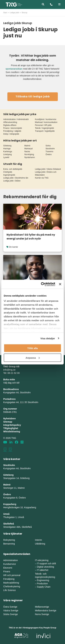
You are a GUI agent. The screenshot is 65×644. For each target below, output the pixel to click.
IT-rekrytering (42, 560)
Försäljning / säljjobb (12, 131)
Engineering (43, 580)
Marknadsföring (11, 583)
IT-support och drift (46, 564)
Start (5, 13)
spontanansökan (14, 69)
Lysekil (6, 157)
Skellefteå (9, 524)
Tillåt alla (32, 348)
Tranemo (49, 152)
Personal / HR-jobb (43, 125)
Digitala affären (10, 125)
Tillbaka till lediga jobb (33, 96)
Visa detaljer (48, 338)
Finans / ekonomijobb (13, 128)
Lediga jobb (14, 13)
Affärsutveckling (10, 122)
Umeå (6, 514)
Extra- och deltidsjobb (13, 169)
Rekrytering (9, 540)
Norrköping (29, 154)
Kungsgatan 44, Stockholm (17, 392)
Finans (7, 571)
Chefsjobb (8, 172)
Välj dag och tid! (11, 383)
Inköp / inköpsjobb (11, 134)
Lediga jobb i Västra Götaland (48, 169)
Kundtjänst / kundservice (46, 119)
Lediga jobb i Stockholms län (16, 178)
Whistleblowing (12, 432)
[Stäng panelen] (60, 284)
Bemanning (9, 544)
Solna (48, 146)
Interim (38, 540)
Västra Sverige (11, 611)
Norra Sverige (42, 614)
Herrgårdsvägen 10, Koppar (17, 507)
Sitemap (8, 422)
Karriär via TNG (42, 178)
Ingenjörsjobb (9, 175)
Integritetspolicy (12, 425)
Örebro (49, 154)
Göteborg (7, 146)
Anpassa (33, 358)
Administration (11, 560)
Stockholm (50, 149)
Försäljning (9, 579)
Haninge (7, 149)
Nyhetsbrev (9, 418)
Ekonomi (8, 568)
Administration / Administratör (16, 119)
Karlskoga (8, 152)
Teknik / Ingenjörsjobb (44, 128)
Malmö (27, 146)
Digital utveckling (45, 567)
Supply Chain (44, 587)
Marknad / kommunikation (46, 122)
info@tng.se (9, 370)
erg (34, 507)
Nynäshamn (30, 157)
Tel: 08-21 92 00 (11, 373)
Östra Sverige (10, 607)
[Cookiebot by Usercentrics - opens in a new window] (42, 284)
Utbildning (40, 544)
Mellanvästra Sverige (46, 611)
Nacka (27, 152)
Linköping (7, 154)
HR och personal (12, 575)
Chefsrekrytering (12, 586)
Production (42, 584)
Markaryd (28, 149)
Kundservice (10, 564)
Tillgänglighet (11, 428)
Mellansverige (42, 607)
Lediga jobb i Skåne (12, 181)
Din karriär (13, 247)
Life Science (9, 590)
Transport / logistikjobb (45, 131)
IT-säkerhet (43, 570)
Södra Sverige (11, 614)
